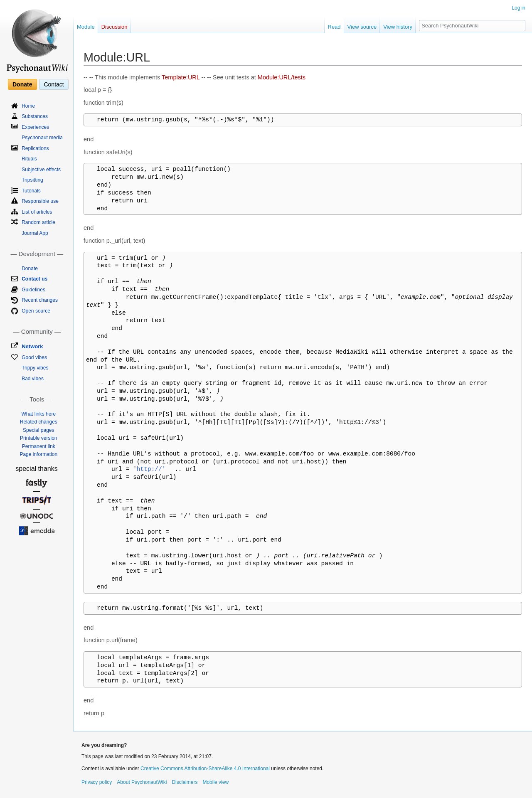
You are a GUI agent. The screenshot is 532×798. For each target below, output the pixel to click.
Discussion (115, 27)
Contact (54, 84)
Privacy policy (97, 782)
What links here (38, 414)
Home (28, 106)
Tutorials (31, 191)
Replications (35, 148)
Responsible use (40, 201)
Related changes (39, 422)
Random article (38, 222)
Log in (518, 8)
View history (398, 27)
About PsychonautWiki (142, 782)
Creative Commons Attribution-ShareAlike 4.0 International (205, 768)
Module (86, 27)
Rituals (29, 159)
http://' (151, 469)
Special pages (38, 430)
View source (362, 27)
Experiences (35, 127)
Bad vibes (33, 379)
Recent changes (40, 300)
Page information (38, 454)
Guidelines (33, 290)
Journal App (35, 233)
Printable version (38, 438)
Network (32, 346)
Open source (36, 311)
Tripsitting (32, 180)
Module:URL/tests (282, 77)
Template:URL (181, 77)
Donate (22, 84)
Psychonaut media (42, 138)
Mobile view (216, 782)
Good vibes (34, 357)
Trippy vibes (35, 368)
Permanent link (39, 446)
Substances (35, 116)
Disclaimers (185, 782)
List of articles (37, 212)
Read (334, 27)
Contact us (34, 279)
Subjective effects (41, 170)
